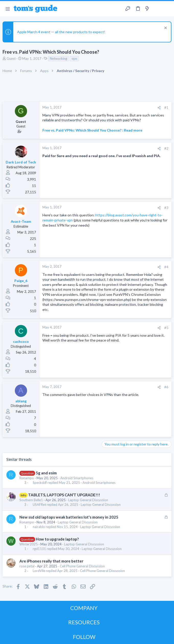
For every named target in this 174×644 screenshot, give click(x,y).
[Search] (167, 9)
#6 (166, 387)
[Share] (159, 108)
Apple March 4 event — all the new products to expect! (61, 32)
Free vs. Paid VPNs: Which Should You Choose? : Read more (92, 130)
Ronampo (27, 478)
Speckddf (40, 483)
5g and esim (46, 473)
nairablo (39, 527)
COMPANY (84, 608)
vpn (74, 58)
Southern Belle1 (31, 500)
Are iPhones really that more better (51, 561)
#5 (166, 328)
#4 (166, 267)
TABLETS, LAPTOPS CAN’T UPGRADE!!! (64, 495)
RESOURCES (84, 622)
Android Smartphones (77, 478)
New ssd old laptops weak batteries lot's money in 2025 (69, 517)
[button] (8, 9)
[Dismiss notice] (165, 28)
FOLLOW (84, 637)
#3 (166, 208)
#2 (166, 148)
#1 (166, 108)
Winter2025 (29, 544)
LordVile (39, 571)
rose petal (27, 566)
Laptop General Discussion (88, 500)
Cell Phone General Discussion (82, 566)
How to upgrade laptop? (57, 539)
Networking (59, 58)
